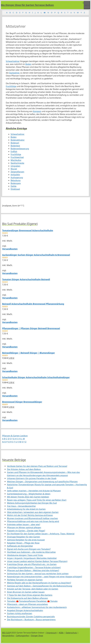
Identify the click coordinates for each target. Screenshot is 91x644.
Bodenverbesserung (20, 149)
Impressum (52, 633)
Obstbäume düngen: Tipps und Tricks (25, 555)
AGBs (61, 633)
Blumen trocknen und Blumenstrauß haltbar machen (32, 518)
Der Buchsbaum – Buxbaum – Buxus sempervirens (31, 620)
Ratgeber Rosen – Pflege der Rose (23, 543)
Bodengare (16, 183)
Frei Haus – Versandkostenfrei (21, 506)
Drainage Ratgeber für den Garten (23, 537)
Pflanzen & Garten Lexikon (15, 436)
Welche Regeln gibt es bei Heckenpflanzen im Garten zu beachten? (39, 583)
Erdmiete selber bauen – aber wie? (24, 524)
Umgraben (16, 166)
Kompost (37, 111)
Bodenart (15, 143)
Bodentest (15, 146)
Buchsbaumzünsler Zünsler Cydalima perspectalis (31, 617)
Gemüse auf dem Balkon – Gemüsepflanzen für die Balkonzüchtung (40, 586)
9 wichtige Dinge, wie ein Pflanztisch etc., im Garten (32, 564)
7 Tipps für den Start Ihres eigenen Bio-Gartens (30, 595)
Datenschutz (71, 633)
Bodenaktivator (18, 140)
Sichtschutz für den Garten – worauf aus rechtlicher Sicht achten (38, 574)
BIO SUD (6, 633)
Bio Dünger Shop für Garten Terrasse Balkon (27, 5)
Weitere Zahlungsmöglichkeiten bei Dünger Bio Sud (32, 503)
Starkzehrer (14, 73)
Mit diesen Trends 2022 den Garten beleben (28, 497)
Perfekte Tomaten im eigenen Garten (25, 580)
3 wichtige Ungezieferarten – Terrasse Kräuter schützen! (34, 567)
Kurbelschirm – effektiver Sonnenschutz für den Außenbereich (37, 607)
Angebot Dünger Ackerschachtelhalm (25, 610)
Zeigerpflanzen (17, 172)
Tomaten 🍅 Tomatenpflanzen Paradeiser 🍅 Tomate (32, 601)
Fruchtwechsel (17, 157)
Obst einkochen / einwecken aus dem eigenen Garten (33, 512)
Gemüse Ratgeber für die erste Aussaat (26, 540)
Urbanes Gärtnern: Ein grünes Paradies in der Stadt (32, 478)
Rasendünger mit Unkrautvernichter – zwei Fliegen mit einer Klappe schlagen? (45, 577)
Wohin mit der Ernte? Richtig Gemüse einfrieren (30, 515)
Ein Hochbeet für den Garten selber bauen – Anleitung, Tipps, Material (41, 534)
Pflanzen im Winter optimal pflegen (24, 527)
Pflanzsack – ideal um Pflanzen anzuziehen (27, 604)
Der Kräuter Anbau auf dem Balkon (24, 469)
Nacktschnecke (17, 163)
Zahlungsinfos (22, 636)
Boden (28, 64)
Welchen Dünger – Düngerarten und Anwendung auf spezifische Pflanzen (42, 481)
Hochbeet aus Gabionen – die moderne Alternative (31, 552)
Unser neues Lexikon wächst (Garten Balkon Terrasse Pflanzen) (37, 561)
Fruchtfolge (11, 86)
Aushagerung (17, 177)
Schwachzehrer (13, 61)
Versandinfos (8, 636)
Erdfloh (14, 151)
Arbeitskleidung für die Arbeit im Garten (26, 509)
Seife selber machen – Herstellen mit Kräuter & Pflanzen (34, 491)
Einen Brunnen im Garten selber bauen (26, 592)
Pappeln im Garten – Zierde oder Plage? (26, 531)
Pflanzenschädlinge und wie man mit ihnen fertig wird (33, 521)
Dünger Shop (37, 636)
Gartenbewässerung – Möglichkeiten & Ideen (29, 494)
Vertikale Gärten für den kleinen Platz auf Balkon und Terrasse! (37, 466)
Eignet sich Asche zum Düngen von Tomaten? (29, 549)
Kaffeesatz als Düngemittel (20, 546)
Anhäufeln (15, 175)
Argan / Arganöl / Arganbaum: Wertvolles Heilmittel (32, 558)
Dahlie (14, 186)
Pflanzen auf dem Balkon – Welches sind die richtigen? (33, 570)
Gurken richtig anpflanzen (20, 613)
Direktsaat (15, 189)
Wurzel (14, 169)
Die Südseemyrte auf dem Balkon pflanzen (27, 598)
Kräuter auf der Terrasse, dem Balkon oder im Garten (33, 589)
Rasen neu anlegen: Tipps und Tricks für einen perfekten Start (37, 500)
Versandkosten (10, 249)
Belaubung (16, 180)
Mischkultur (16, 160)
